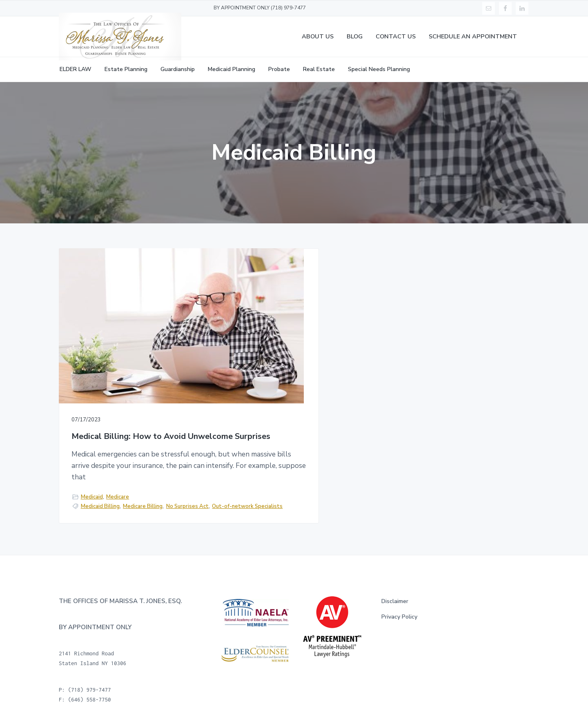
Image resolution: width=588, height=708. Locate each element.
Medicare (118, 472)
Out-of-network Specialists (154, 490)
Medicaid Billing (100, 481)
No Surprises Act (94, 490)
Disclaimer (395, 588)
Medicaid (92, 472)
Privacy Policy (399, 604)
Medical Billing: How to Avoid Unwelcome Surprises (129, 380)
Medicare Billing (143, 481)
